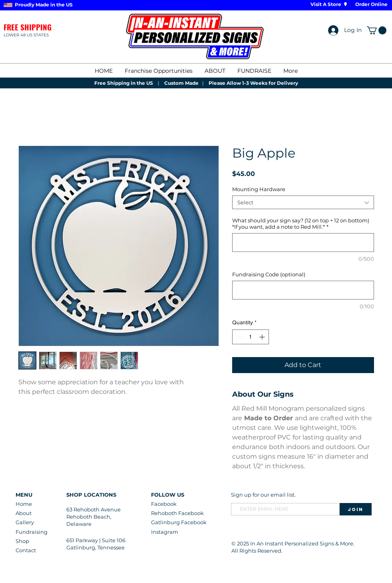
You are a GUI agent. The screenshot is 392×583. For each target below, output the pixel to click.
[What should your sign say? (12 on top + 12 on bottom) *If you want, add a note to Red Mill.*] (303, 243)
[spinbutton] (251, 337)
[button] (377, 30)
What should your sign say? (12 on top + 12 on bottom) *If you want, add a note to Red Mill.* (301, 224)
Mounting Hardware (259, 189)
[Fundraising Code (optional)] (303, 290)
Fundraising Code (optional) (269, 274)
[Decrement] (238, 337)
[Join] (356, 509)
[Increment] (263, 337)
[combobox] (303, 202)
